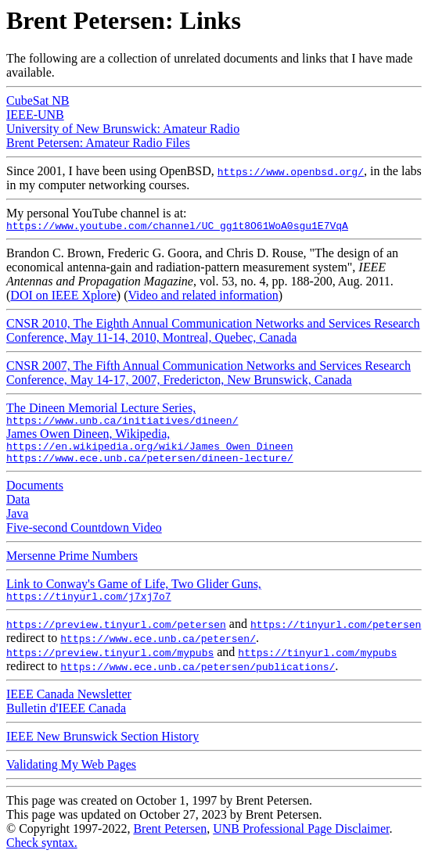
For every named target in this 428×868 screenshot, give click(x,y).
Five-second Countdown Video (84, 537)
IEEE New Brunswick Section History (103, 748)
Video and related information (203, 298)
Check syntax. (42, 854)
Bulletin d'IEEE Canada (66, 720)
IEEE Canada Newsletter (69, 706)
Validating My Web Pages (71, 776)
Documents (35, 495)
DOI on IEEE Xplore (63, 298)
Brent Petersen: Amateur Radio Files (98, 143)
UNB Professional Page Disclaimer (301, 840)
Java (17, 523)
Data (18, 509)
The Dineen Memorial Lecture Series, (122, 417)
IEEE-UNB (35, 115)
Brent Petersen (170, 840)
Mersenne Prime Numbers (72, 565)
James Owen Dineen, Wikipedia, (150, 445)
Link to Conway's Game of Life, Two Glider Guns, (134, 600)
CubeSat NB (38, 100)
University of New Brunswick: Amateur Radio (123, 129)
